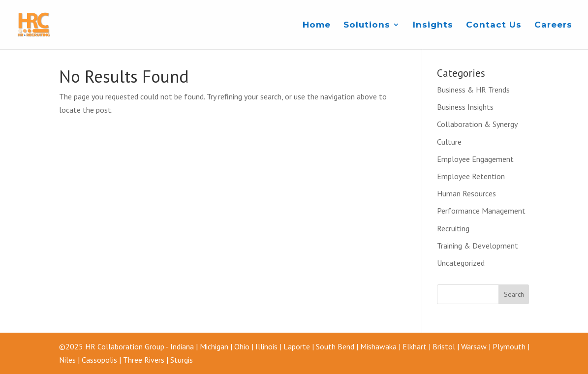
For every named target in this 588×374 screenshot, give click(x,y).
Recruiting (453, 228)
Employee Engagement (475, 159)
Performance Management (481, 211)
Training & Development (478, 246)
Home (317, 25)
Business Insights (465, 107)
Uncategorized (461, 263)
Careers (553, 25)
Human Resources (466, 193)
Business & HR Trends (473, 90)
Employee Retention (471, 176)
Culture (449, 142)
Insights (433, 25)
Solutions (367, 25)
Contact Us (494, 25)
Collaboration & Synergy (477, 124)
